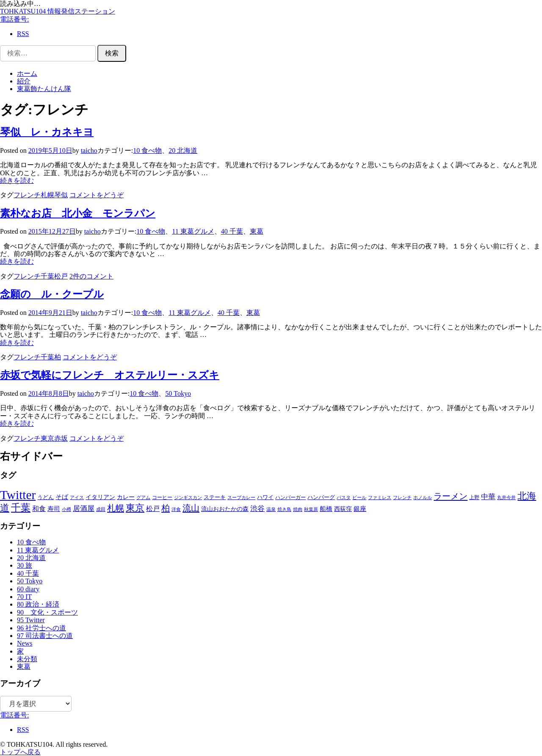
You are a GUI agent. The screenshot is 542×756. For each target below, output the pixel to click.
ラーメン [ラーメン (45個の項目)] (451, 496)
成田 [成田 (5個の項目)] (101, 509)
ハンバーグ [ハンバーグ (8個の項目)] (321, 497)
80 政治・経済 (38, 604)
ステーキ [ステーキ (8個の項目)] (215, 497)
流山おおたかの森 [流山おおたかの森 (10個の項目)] (225, 509)
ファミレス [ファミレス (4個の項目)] (380, 498)
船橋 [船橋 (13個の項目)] (326, 509)
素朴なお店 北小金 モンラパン (78, 213)
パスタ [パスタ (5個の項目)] (344, 497)
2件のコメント (91, 276)
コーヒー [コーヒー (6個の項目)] (162, 497)
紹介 (24, 81)
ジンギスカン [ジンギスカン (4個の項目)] (188, 498)
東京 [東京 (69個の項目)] (135, 508)
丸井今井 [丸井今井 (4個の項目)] (506, 498)
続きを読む (17, 181)
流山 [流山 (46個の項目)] (191, 508)
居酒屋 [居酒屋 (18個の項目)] (84, 509)
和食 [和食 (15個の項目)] (39, 509)
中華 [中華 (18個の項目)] (488, 497)
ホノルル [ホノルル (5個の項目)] (423, 497)
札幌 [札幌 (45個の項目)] (116, 508)
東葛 (257, 231)
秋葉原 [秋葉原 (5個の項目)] (311, 509)
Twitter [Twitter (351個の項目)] (18, 495)
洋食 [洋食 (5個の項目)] (176, 509)
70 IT (24, 597)
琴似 (61, 195)
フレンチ (27, 195)
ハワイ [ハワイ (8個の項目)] (265, 497)
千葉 (47, 276)
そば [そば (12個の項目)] (62, 497)
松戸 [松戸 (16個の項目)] (153, 509)
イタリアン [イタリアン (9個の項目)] (100, 497)
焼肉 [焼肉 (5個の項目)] (298, 509)
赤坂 (61, 438)
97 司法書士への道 (45, 636)
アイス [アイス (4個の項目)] (77, 498)
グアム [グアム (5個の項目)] (143, 497)
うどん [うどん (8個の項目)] (46, 497)
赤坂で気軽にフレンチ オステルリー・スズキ (110, 375)
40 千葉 (232, 231)
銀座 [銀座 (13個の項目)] (360, 509)
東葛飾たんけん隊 (44, 89)
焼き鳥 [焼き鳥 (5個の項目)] (284, 509)
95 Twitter (31, 620)
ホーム (27, 73)
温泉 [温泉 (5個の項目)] (271, 509)
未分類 (27, 659)
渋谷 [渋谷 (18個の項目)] (257, 509)
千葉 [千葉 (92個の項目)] (21, 508)
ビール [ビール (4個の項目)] (359, 498)
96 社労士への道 (41, 628)
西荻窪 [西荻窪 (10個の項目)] (343, 509)
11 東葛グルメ (193, 231)
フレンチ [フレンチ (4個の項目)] (402, 498)
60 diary (28, 589)
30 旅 (25, 565)
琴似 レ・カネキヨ (47, 132)
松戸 (61, 276)
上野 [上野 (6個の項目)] (474, 497)
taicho (89, 150)
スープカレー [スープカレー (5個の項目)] (241, 497)
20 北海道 (183, 150)
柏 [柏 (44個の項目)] (166, 508)
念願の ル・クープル (52, 294)
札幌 (47, 195)
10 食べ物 (147, 150)
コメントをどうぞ (97, 195)
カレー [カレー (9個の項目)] (126, 497)
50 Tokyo (178, 393)
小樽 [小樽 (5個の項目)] (66, 509)
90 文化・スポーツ (47, 612)
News (25, 643)
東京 (47, 438)
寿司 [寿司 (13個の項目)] (54, 509)
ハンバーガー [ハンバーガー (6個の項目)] (290, 497)
